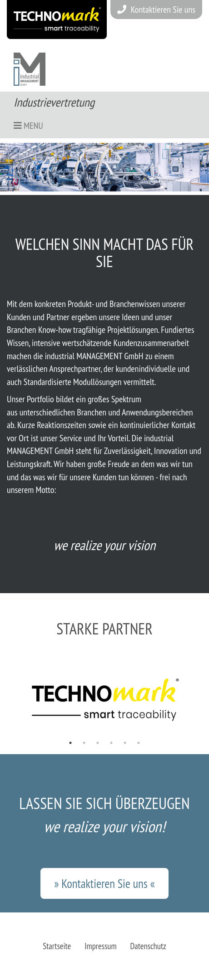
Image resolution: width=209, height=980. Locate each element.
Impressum (100, 946)
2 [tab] (84, 743)
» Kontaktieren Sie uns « (104, 883)
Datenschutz (148, 946)
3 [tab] (98, 743)
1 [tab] (70, 743)
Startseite (57, 946)
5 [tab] (125, 743)
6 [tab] (139, 743)
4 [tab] (111, 743)
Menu (28, 126)
